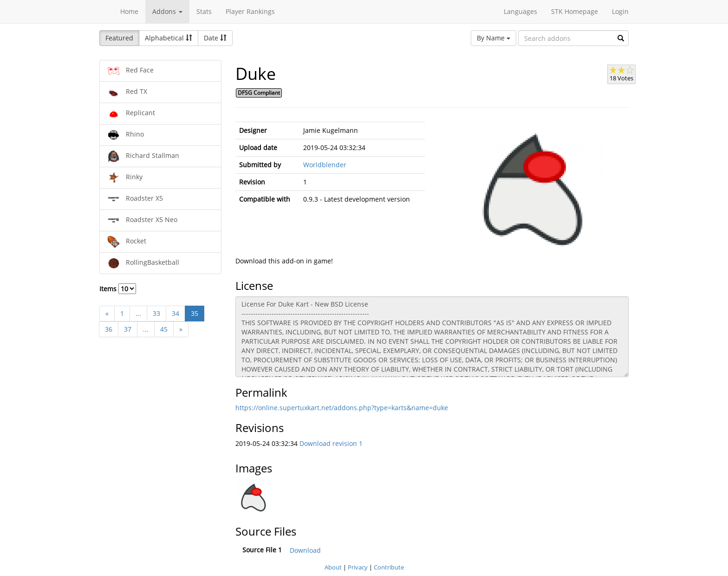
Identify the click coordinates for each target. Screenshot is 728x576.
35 (195, 313)
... (138, 313)
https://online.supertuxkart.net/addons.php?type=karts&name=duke (342, 408)
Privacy (358, 567)
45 (164, 329)
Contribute (389, 567)
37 (128, 329)
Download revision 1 (331, 443)
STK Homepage (575, 11)
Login (620, 11)
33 (156, 313)
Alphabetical (169, 38)
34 (175, 313)
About (333, 567)
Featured (119, 38)
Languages (520, 11)
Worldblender (325, 165)
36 (109, 329)
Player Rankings (250, 11)
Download (305, 550)
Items (118, 289)
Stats (204, 11)
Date (215, 38)
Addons (167, 11)
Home (129, 11)
